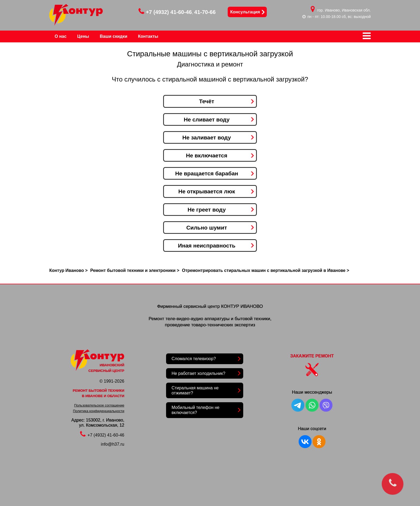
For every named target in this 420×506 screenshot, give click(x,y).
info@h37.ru (113, 444)
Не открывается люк (207, 191)
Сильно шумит (207, 228)
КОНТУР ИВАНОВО (242, 306)
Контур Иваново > (68, 270)
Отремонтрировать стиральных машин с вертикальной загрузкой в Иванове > (265, 270)
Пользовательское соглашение (99, 405)
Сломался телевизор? (194, 359)
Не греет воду (207, 210)
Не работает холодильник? (198, 373)
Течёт (207, 101)
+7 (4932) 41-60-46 (165, 12)
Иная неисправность (207, 245)
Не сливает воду (207, 119)
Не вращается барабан (207, 173)
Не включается (207, 155)
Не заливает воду (207, 137)
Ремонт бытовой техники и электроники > (135, 270)
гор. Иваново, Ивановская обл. (344, 10)
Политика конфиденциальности (99, 411)
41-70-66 (205, 12)
